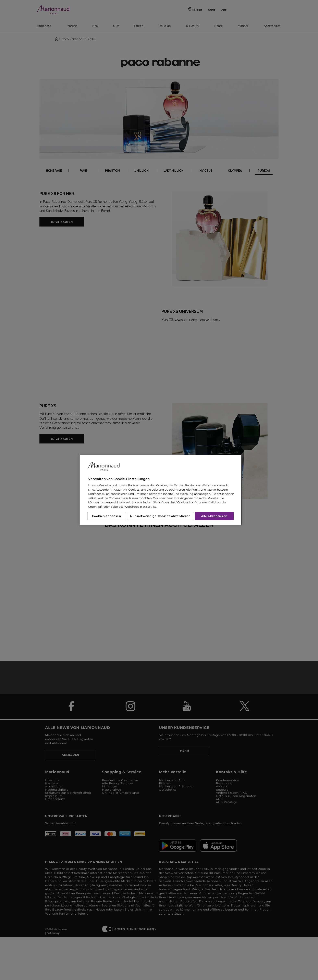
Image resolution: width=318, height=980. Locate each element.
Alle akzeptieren (214, 516)
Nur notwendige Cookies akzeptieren (160, 516)
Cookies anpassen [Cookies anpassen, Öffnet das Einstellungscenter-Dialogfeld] (106, 516)
